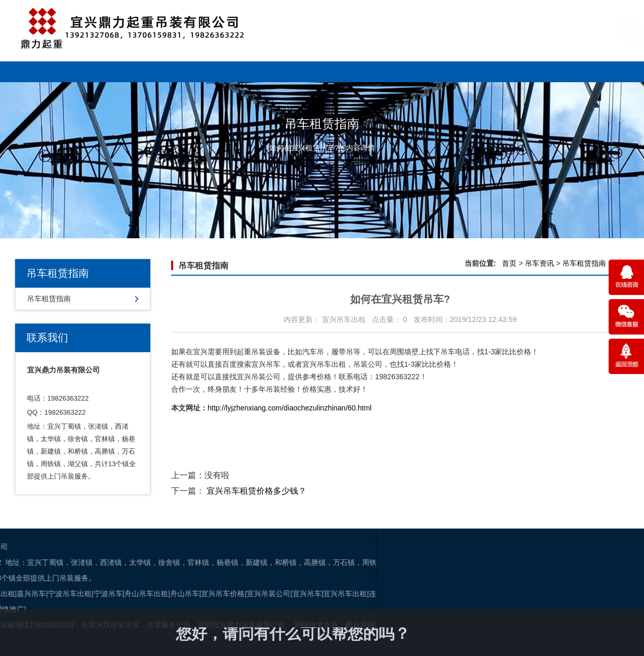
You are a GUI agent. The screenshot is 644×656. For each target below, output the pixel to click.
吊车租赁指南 (49, 299)
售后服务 (410, 72)
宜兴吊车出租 (225, 594)
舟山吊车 (64, 594)
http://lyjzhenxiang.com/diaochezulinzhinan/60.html (289, 408)
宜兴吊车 (186, 594)
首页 (509, 263)
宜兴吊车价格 (102, 594)
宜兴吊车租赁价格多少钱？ (256, 491)
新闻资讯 (234, 72)
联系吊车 (586, 72)
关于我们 (498, 72)
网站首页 (58, 72)
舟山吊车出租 (25, 594)
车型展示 (146, 72)
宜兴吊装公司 (148, 594)
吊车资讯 (322, 72)
